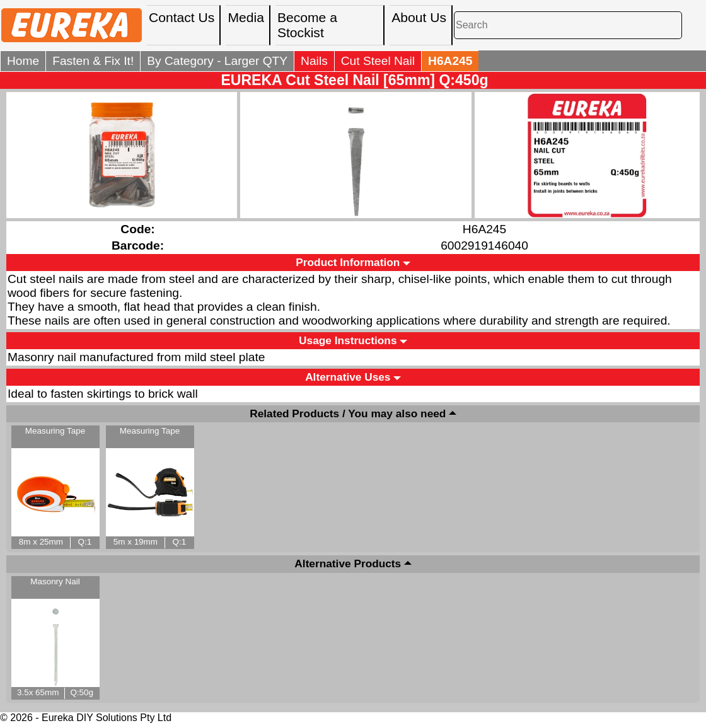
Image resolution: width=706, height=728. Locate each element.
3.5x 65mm (38, 692)
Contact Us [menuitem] (182, 17)
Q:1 (85, 542)
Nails (314, 61)
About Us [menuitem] (419, 17)
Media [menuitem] (246, 17)
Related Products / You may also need (348, 413)
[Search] (568, 25)
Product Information (348, 262)
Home (23, 61)
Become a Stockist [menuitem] (307, 25)
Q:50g (82, 692)
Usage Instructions (348, 340)
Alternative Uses (348, 377)
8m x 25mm (41, 542)
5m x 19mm (136, 542)
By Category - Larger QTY (217, 61)
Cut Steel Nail (378, 61)
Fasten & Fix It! (93, 61)
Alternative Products (348, 564)
